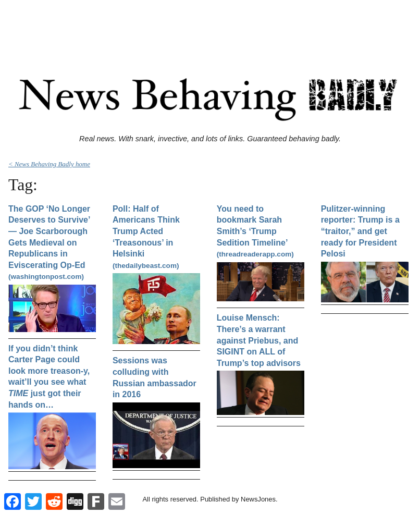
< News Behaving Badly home (49, 164)
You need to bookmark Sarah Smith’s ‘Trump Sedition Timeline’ (255, 231)
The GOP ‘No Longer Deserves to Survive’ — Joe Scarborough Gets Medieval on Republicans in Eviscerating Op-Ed (49, 243)
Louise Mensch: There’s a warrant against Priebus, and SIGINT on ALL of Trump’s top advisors (259, 340)
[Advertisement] (210, 28)
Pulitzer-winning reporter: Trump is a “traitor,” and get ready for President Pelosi (360, 231)
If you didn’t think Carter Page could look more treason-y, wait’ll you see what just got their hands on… (49, 377)
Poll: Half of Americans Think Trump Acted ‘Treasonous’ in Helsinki (146, 237)
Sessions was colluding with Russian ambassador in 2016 (155, 377)
